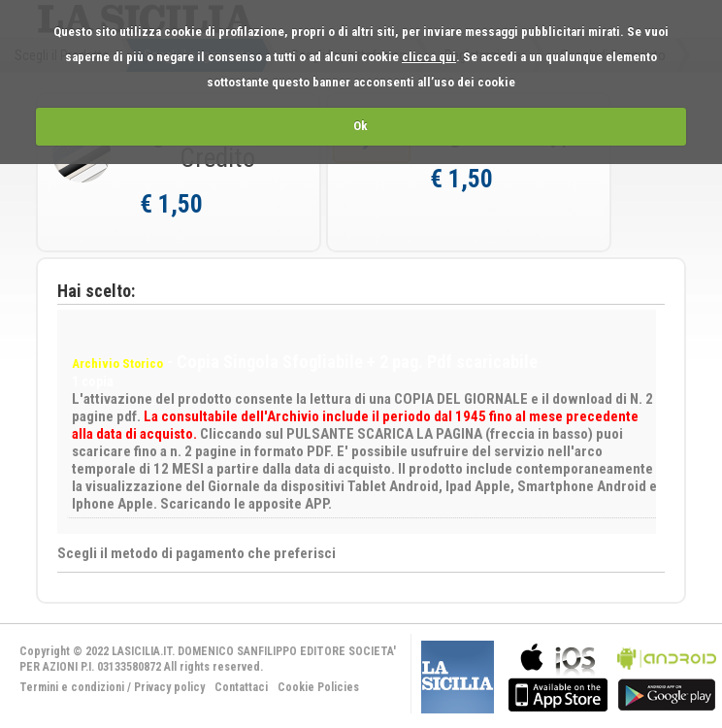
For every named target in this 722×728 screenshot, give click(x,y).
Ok (361, 126)
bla (558, 675)
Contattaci (241, 687)
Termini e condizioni (72, 687)
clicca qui (429, 57)
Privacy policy (169, 687)
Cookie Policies (318, 687)
